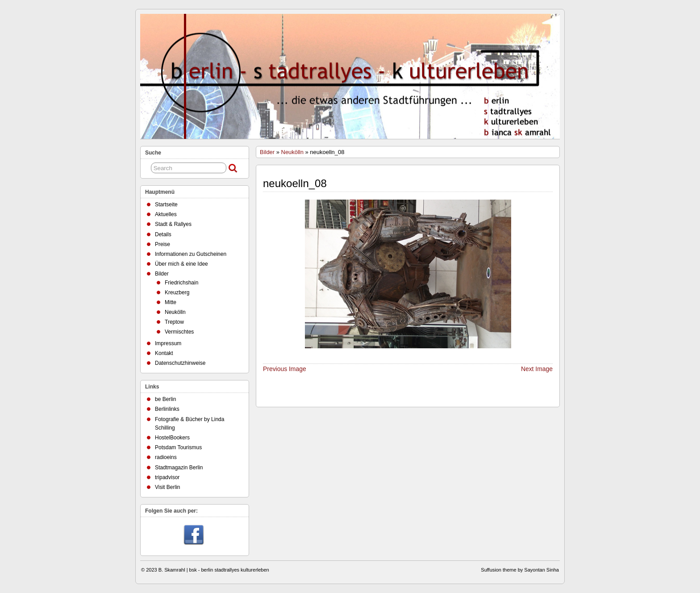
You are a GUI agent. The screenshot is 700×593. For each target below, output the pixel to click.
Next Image (537, 369)
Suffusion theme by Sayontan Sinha (520, 570)
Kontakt (164, 353)
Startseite (166, 205)
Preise (162, 244)
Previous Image (285, 369)
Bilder (267, 152)
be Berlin (165, 399)
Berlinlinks (167, 409)
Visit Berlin (167, 487)
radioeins (166, 457)
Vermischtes (179, 332)
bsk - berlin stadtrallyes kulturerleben (229, 570)
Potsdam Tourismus (178, 447)
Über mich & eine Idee (181, 264)
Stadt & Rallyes (173, 224)
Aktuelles (166, 214)
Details (163, 234)
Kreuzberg (177, 292)
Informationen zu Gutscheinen (191, 254)
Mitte (171, 302)
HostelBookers (172, 438)
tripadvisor (167, 477)
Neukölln (292, 152)
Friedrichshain (181, 283)
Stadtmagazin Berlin (179, 468)
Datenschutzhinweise (180, 363)
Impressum (168, 343)
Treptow (174, 322)
